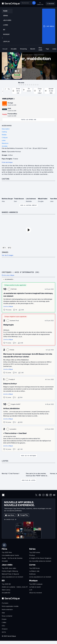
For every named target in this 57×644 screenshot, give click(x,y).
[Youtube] (54, 496)
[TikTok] (47, 496)
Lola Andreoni (31, 199)
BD (3, 581)
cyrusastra (13, 429)
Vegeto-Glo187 (16, 404)
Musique (33, 581)
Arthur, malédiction (39, 55)
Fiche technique (7, 162)
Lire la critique (8, 306)
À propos (5, 603)
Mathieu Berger (7, 199)
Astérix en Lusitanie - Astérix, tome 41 (15, 587)
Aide (3, 613)
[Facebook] (40, 496)
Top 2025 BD (6, 584)
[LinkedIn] (51, 496)
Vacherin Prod (14, 321)
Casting (6, 179)
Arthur (10, 155)
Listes (5, 461)
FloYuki (12, 350)
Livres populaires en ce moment (40, 577)
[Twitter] (36, 496)
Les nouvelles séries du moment (40, 561)
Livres (32, 565)
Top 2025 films (7, 552)
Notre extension (7, 609)
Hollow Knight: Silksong (10, 571)
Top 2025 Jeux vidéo (9, 568)
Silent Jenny (6, 590)
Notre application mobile (10, 606)
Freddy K (12, 379)
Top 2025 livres (34, 568)
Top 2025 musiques (36, 584)
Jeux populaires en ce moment (12, 577)
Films (4, 549)
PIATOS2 (14, 289)
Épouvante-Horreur (28, 55)
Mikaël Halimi (43, 199)
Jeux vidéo (7, 565)
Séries (32, 549)
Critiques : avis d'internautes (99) (21, 272)
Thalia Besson (19, 199)
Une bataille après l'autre (10, 555)
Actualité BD (6, 593)
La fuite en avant (35, 587)
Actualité (5, 561)
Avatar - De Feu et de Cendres (12, 558)
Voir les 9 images (8, 255)
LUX (31, 590)
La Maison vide (34, 571)
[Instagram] (43, 496)
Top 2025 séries (35, 552)
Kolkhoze (32, 574)
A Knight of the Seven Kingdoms (40, 558)
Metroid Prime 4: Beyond (10, 574)
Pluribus (32, 555)
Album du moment (36, 593)
